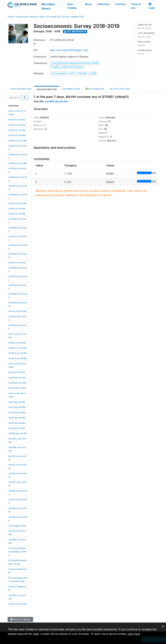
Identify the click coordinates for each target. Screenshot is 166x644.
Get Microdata (75, 31)
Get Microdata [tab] (95, 89)
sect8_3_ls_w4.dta (18, 353)
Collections (104, 4)
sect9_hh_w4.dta (17, 214)
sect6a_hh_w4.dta (18, 163)
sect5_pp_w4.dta (17, 423)
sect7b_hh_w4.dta (18, 604)
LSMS (41, 17)
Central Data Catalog (26, 17)
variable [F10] (77, 17)
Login (152, 6)
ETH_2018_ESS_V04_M (57, 17)
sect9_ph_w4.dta (17, 377)
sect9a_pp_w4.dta (18, 433)
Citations (121, 4)
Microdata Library (48, 6)
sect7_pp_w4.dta (17, 428)
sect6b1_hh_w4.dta (56, 101)
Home (11, 17)
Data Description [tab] (47, 89)
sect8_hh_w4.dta (17, 208)
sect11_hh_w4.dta (17, 262)
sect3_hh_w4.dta (17, 130)
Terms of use (136, 6)
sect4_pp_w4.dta (17, 418)
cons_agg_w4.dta (17, 526)
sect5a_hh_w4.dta (18, 141)
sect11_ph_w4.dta (17, 388)
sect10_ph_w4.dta (17, 383)
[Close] (163, 626)
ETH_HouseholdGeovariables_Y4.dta (17, 552)
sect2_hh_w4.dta (17, 125)
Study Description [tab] (21, 89)
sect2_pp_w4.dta (17, 407)
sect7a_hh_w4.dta (18, 203)
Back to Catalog (20, 619)
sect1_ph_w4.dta (17, 372)
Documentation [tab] (71, 89)
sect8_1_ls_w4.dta (17, 343)
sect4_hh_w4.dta (17, 135)
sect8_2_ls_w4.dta (18, 348)
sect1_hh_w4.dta (17, 120)
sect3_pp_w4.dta (17, 412)
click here (134, 634)
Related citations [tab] (120, 89)
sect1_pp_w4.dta (17, 402)
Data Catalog (72, 6)
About (89, 4)
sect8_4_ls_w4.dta (18, 358)
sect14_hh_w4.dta (17, 311)
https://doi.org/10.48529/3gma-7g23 (69, 50)
